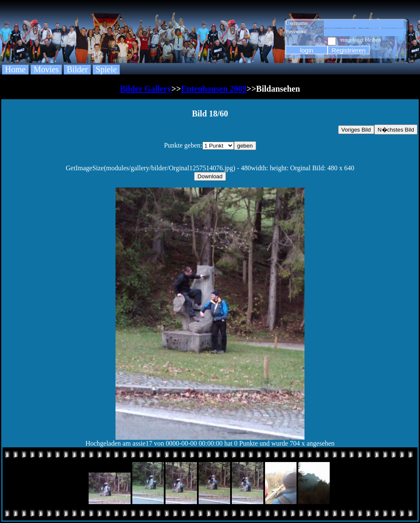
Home (15, 69)
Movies (46, 69)
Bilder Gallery (146, 89)
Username (297, 23)
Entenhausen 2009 (214, 89)
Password (296, 31)
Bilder (77, 69)
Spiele (106, 69)
